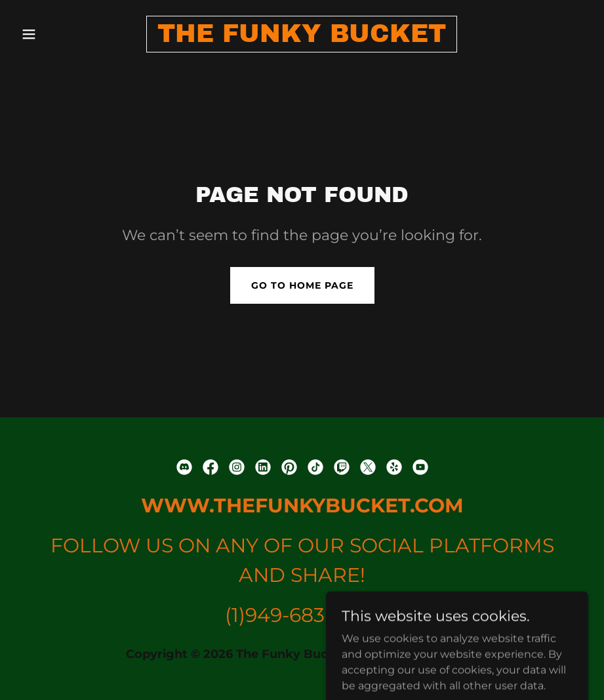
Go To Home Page (302, 285)
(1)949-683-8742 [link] (302, 615)
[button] (59, 34)
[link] (302, 38)
